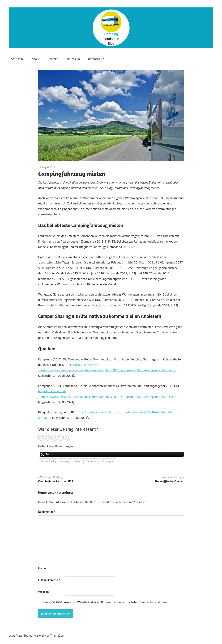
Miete (78, 461)
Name (43, 568)
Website (43, 592)
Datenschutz (96, 59)
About (36, 59)
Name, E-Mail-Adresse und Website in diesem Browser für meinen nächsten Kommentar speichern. (105, 602)
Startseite (18, 59)
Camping (65, 461)
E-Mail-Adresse (49, 580)
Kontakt (53, 59)
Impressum (73, 59)
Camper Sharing (48, 461)
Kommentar (47, 512)
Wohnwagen (108, 461)
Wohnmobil (91, 461)
